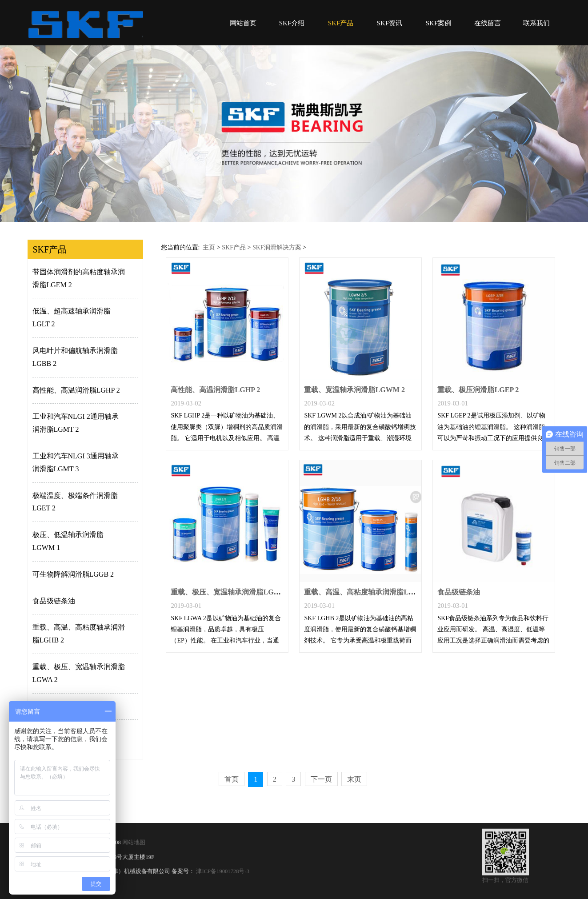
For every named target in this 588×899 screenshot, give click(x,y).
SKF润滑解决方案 (277, 247)
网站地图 (134, 848)
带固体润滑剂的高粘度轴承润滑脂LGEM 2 (79, 278)
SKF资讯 (390, 23)
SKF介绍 (292, 23)
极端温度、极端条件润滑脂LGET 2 (75, 502)
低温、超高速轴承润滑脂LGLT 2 (72, 317)
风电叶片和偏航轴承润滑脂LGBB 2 (75, 357)
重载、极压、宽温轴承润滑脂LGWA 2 (79, 673)
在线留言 (488, 23)
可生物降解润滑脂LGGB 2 (73, 574)
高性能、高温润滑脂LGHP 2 (76, 390)
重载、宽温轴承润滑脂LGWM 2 (354, 390)
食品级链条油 (54, 601)
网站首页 (243, 23)
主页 (209, 247)
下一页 (321, 779)
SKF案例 (439, 23)
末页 (354, 779)
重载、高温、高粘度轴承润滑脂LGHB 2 (79, 634)
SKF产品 (341, 23)
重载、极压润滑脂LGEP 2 (478, 390)
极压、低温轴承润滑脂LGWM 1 (68, 541)
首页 (232, 779)
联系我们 (536, 23)
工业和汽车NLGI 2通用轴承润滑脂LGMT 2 (76, 423)
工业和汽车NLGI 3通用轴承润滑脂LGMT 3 (76, 462)
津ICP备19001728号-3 (222, 877)
